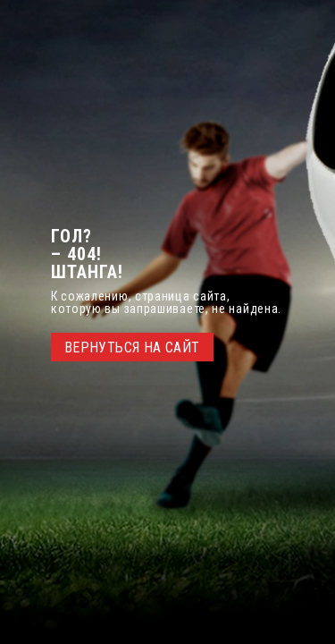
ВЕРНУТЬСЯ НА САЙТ (132, 347)
